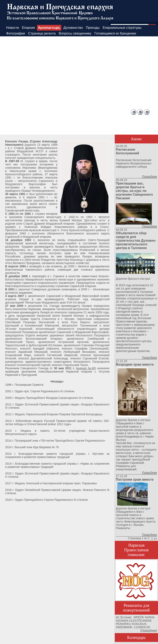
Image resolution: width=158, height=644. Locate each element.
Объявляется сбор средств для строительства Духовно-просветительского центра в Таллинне (136, 241)
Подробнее (149, 177)
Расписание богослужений (127, 151)
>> (155, 538)
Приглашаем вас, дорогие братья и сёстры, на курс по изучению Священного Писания (134, 191)
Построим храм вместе (135, 480)
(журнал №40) (86, 368)
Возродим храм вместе (135, 364)
